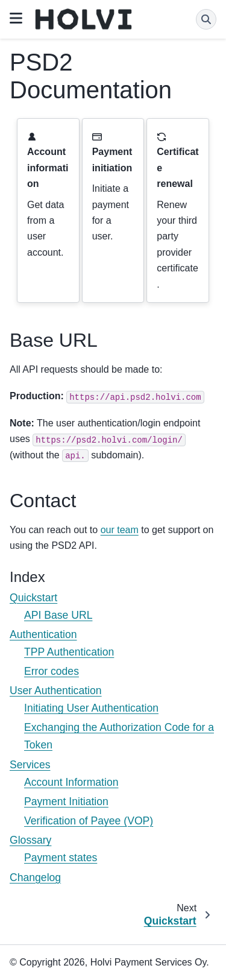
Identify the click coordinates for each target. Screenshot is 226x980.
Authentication (43, 634)
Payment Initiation (66, 801)
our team (120, 530)
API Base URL (58, 615)
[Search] (206, 19)
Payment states (61, 858)
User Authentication (56, 691)
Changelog (35, 877)
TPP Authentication (69, 652)
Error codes (52, 671)
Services (30, 765)
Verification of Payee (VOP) (89, 821)
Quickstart (33, 598)
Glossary (30, 840)
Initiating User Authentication (91, 708)
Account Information (71, 782)
